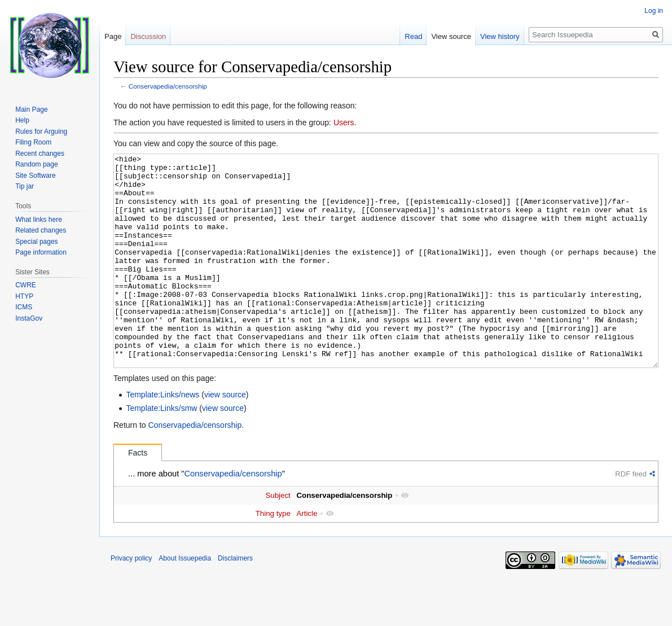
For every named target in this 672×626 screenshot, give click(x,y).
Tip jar (25, 186)
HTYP (24, 296)
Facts (138, 495)
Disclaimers (235, 601)
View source (451, 36)
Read (413, 36)
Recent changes (40, 154)
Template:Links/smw (161, 450)
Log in (654, 11)
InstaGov (29, 318)
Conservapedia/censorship (168, 86)
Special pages (36, 242)
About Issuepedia (185, 601)
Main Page (31, 110)
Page (113, 36)
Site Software (35, 176)
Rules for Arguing (41, 132)
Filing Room (33, 142)
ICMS (24, 307)
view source (225, 437)
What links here (39, 220)
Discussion (148, 36)
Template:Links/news (162, 437)
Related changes (41, 230)
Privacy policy (131, 601)
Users (344, 122)
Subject (278, 538)
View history (500, 36)
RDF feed (631, 516)
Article (307, 556)
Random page (36, 164)
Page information (41, 252)
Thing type (273, 556)
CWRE (26, 285)
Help (22, 120)
